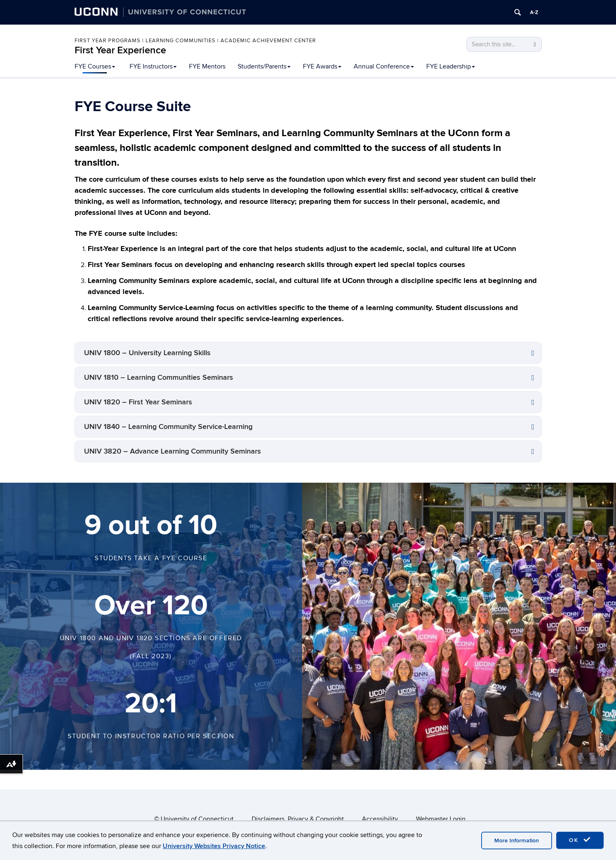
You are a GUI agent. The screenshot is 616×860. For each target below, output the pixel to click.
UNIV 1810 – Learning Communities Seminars (159, 378)
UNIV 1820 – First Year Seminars (138, 402)
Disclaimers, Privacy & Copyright (298, 819)
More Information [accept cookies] (517, 841)
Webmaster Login (441, 819)
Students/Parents (264, 66)
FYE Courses (95, 66)
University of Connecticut (197, 819)
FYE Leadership (451, 66)
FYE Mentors (207, 66)
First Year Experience (120, 50)
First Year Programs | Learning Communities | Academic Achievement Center (195, 41)
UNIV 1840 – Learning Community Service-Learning (168, 427)
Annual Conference (384, 66)
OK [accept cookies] (580, 840)
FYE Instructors (153, 66)
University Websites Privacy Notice (214, 846)
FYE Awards (322, 66)
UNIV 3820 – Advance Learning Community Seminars (173, 451)
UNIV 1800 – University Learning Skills (147, 353)
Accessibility (380, 819)
